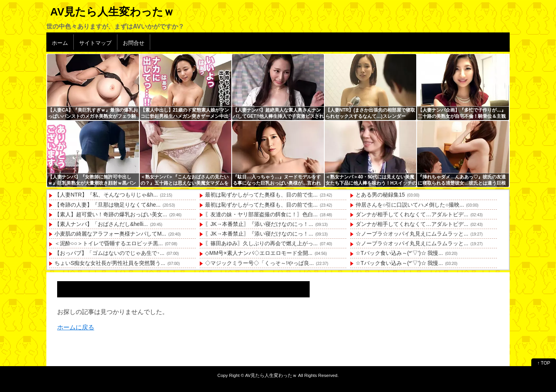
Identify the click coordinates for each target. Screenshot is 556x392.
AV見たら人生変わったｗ (112, 12)
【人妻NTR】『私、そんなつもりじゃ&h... (106, 195)
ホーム (60, 43)
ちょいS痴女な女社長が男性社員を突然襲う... (110, 263)
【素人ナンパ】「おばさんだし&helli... (101, 224)
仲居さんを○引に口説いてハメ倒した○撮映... (410, 205)
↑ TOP (544, 363)
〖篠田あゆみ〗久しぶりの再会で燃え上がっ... (261, 243)
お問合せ (134, 43)
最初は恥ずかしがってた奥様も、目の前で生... (261, 195)
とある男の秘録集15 (380, 195)
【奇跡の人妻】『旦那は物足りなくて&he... (108, 205)
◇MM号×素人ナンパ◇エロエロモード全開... (259, 253)
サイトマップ (95, 43)
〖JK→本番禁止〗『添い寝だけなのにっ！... (259, 224)
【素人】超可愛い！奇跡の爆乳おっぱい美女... (111, 214)
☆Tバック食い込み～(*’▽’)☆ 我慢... (399, 253)
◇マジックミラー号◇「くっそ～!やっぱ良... (259, 263)
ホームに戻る (76, 327)
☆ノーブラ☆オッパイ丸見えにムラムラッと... (412, 234)
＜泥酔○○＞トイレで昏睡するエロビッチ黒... (109, 243)
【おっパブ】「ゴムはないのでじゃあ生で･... (109, 253)
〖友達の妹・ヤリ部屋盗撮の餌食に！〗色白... (261, 214)
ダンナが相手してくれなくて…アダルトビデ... (412, 214)
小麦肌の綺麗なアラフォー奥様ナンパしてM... (110, 234)
